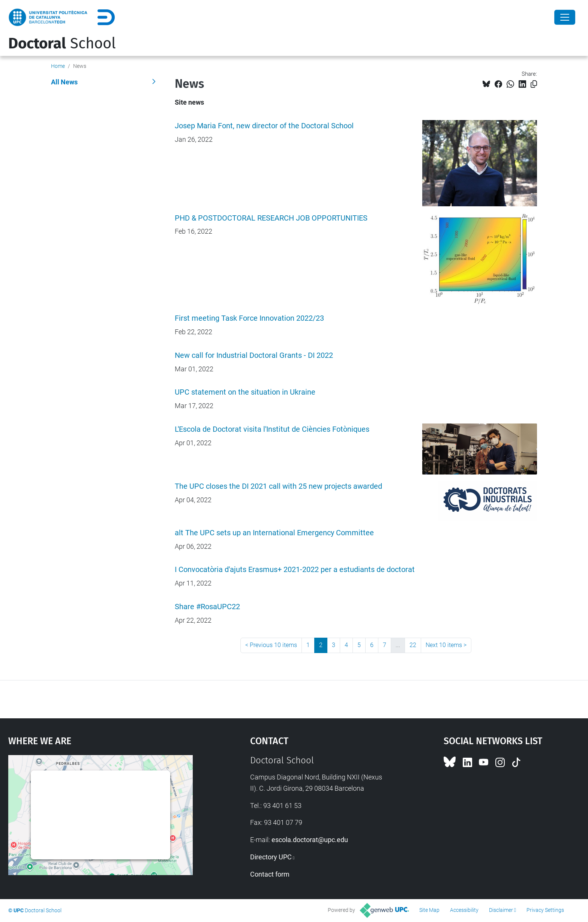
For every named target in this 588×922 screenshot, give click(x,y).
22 (413, 645)
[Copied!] (534, 84)
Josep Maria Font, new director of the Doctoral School (264, 126)
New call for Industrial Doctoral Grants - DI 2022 (254, 355)
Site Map (429, 910)
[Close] (565, 17)
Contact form (270, 874)
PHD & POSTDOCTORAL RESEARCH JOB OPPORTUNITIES (271, 218)
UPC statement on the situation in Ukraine (245, 392)
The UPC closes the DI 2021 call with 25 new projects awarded (278, 486)
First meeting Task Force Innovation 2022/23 (249, 318)
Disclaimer (501, 910)
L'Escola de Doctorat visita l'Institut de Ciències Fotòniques (272, 429)
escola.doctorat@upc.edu (310, 840)
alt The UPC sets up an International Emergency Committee (274, 533)
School (62, 44)
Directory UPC (271, 857)
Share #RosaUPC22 (207, 607)
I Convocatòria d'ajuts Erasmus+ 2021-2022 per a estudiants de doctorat (295, 570)
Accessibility (464, 910)
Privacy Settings (545, 910)
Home (58, 66)
